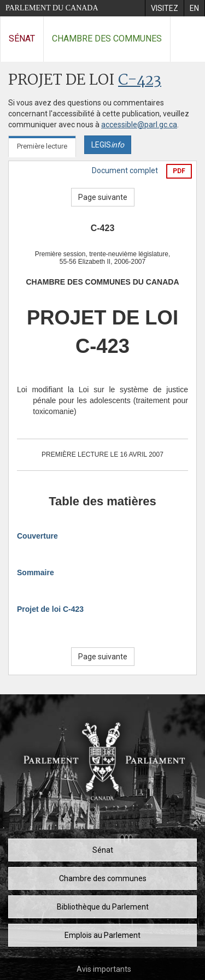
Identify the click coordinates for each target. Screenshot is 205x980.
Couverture (37, 536)
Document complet (125, 170)
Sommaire (36, 572)
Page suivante (103, 197)
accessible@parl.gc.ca (139, 125)
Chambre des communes (107, 39)
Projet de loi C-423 (50, 609)
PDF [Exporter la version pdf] (179, 171)
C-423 (140, 81)
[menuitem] (164, 8)
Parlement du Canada (52, 8)
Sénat (22, 39)
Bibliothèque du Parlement (103, 907)
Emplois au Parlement (102, 935)
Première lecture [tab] (42, 146)
